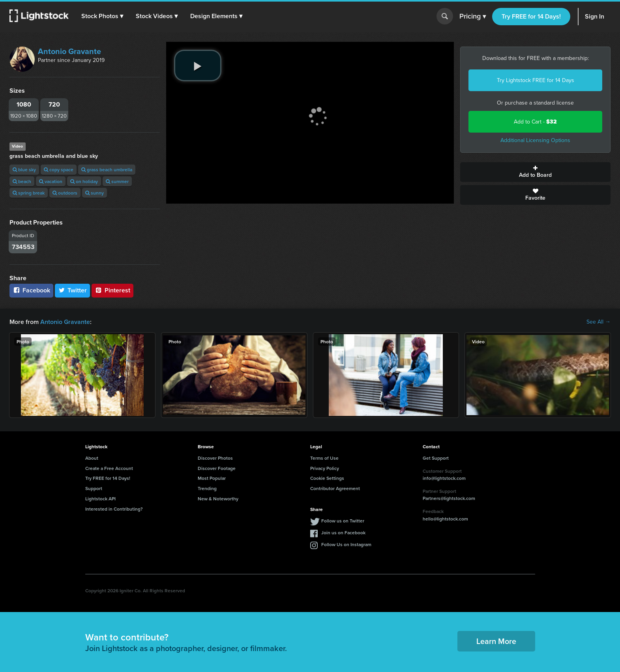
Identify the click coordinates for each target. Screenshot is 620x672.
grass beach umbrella (107, 169)
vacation (51, 181)
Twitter (73, 290)
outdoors (65, 193)
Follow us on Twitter (343, 521)
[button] (102, 16)
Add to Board (535, 172)
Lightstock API (100, 499)
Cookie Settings (327, 478)
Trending (207, 488)
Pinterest (112, 290)
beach (22, 181)
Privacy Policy (325, 468)
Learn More (496, 641)
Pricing (473, 17)
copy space (59, 169)
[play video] (198, 66)
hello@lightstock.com (445, 519)
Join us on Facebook (343, 533)
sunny (95, 193)
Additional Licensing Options (535, 140)
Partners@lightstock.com (449, 498)
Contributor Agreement (335, 488)
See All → (598, 322)
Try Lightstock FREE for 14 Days (536, 80)
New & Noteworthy (218, 499)
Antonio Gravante (69, 51)
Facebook (31, 290)
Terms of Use (324, 458)
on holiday (84, 181)
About (92, 458)
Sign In (595, 16)
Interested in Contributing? (114, 509)
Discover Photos (215, 458)
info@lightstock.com (444, 478)
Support (94, 488)
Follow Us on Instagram (346, 544)
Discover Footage (217, 468)
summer (117, 181)
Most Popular (212, 478)
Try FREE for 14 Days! (531, 16)
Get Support (436, 458)
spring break (29, 193)
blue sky (24, 169)
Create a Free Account (109, 468)
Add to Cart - (535, 122)
